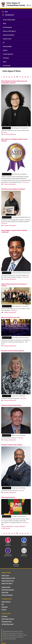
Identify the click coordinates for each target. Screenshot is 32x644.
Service (5, 62)
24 (12, 77)
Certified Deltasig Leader (8, 624)
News (6, 12)
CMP (3, 604)
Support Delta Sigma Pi (7, 583)
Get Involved (4, 616)
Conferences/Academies (9, 35)
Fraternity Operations (8, 54)
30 (28, 77)
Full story (4, 132)
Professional (6, 58)
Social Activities (7, 66)
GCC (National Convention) (8, 590)
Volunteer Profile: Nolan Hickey (11, 405)
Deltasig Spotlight (7, 46)
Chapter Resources (6, 602)
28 (23, 77)
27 (20, 77)
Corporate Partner (7, 39)
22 (6, 77)
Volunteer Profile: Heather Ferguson (13, 351)
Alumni (4, 23)
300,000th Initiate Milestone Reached (13, 189)
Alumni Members (8, 544)
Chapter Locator (5, 575)
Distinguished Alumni (7, 621)
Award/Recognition (7, 27)
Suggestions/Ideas (6, 587)
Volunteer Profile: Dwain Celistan (12, 445)
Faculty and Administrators (8, 554)
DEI (4, 43)
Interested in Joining (16, 565)
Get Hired (4, 610)
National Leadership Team (8, 581)
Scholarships (5, 607)
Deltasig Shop (5, 592)
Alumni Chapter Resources (8, 619)
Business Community (24, 554)
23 (9, 77)
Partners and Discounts (7, 595)
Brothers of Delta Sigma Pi (9, 31)
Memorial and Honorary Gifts (11, 317)
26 (17, 77)
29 (25, 77)
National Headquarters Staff (8, 578)
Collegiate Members (24, 544)
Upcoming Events (9, 15)
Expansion (5, 50)
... (2, 77)
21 (4, 77)
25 (14, 77)
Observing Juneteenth (8, 497)
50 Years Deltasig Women (9, 20)
